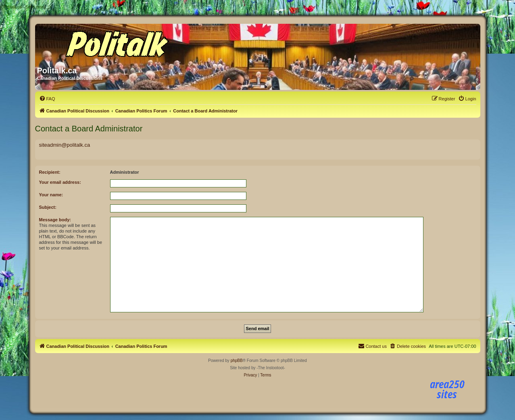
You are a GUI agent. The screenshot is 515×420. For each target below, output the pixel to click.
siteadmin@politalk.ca (65, 145)
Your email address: (60, 182)
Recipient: (50, 172)
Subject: (48, 207)
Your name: (51, 195)
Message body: (55, 220)
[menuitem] (47, 99)
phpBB (237, 361)
